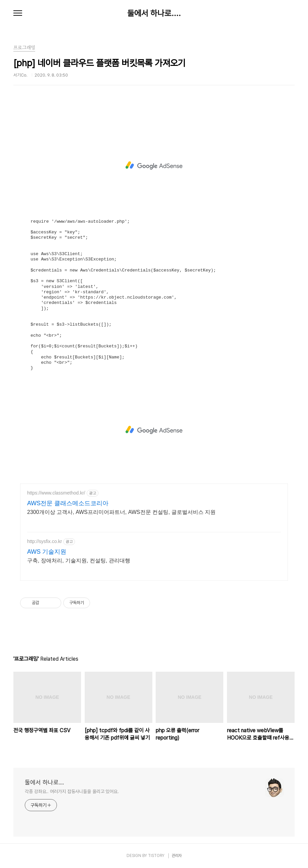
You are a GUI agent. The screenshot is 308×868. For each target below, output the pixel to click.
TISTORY (156, 856)
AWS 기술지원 (47, 552)
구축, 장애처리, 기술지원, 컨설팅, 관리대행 (79, 561)
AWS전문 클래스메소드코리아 (68, 503)
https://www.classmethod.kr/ (56, 493)
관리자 (177, 856)
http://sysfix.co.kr (45, 541)
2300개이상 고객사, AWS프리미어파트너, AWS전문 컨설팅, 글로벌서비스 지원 (121, 512)
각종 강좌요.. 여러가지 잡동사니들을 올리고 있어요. (72, 791)
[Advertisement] (154, 166)
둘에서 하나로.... (154, 13)
